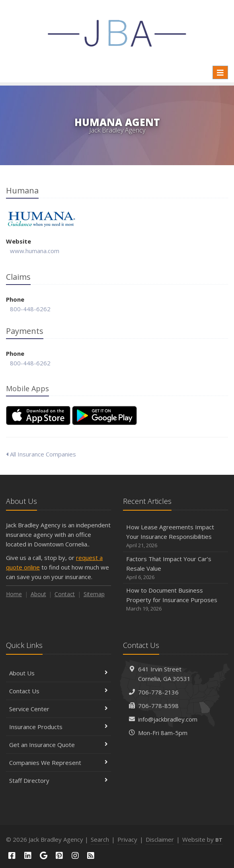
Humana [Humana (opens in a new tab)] (42, 219)
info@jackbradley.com (168, 719)
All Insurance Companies (41, 454)
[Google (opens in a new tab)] (43, 855)
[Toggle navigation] (220, 72)
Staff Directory (58, 780)
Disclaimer (160, 839)
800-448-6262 (30, 309)
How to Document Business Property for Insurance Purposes (175, 600)
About (38, 594)
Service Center (58, 709)
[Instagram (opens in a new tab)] (75, 855)
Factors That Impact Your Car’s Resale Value (175, 568)
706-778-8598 (158, 706)
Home (14, 594)
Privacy (127, 839)
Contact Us (58, 691)
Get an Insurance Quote (58, 745)
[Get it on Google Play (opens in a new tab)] (104, 415)
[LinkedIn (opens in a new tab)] (28, 855)
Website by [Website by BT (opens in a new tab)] (202, 839)
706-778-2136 (158, 692)
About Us (58, 673)
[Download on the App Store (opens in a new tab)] (38, 415)
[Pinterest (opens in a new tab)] (59, 855)
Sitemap (94, 594)
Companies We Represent (58, 763)
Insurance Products (58, 727)
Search (100, 839)
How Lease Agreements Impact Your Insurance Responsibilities (175, 536)
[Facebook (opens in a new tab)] (12, 855)
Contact (65, 594)
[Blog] (91, 855)
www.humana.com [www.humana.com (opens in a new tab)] (35, 251)
